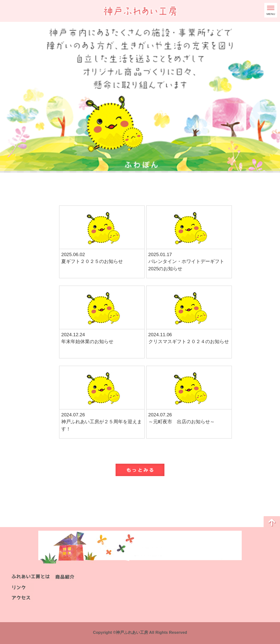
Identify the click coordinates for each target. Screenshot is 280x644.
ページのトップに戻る (272, 522)
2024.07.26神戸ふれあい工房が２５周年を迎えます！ (102, 422)
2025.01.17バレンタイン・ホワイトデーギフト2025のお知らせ (186, 262)
